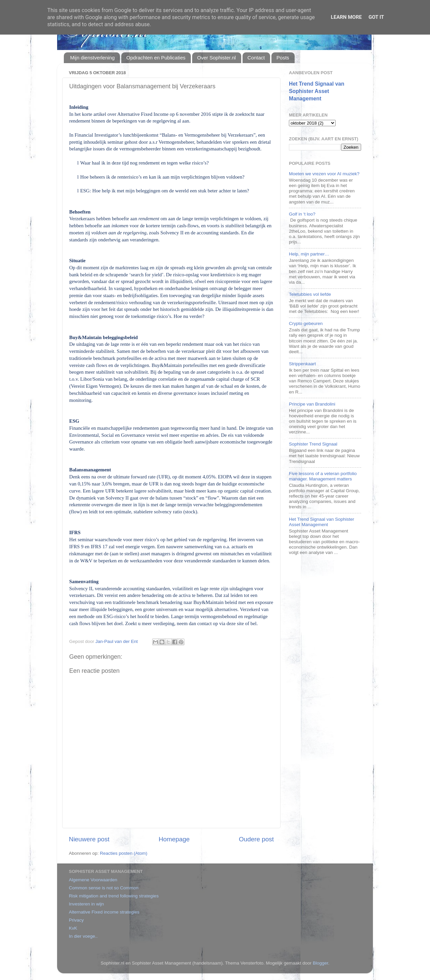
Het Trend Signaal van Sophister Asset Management (317, 91)
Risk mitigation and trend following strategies (114, 896)
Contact (256, 58)
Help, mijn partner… (309, 254)
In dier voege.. (83, 936)
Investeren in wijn (86, 904)
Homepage (174, 839)
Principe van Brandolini (312, 404)
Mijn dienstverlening (93, 58)
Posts (283, 58)
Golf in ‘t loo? (302, 214)
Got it (376, 17)
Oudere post (256, 839)
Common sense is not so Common (104, 888)
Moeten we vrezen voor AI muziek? (324, 174)
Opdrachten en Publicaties (156, 58)
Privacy (76, 920)
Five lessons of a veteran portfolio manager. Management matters (323, 476)
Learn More (346, 17)
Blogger (320, 963)
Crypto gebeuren (306, 323)
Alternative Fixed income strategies (104, 912)
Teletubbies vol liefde (310, 294)
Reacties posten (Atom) (123, 853)
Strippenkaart (302, 364)
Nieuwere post (89, 839)
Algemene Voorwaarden (93, 880)
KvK (73, 928)
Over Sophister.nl (217, 58)
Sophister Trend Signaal (313, 444)
